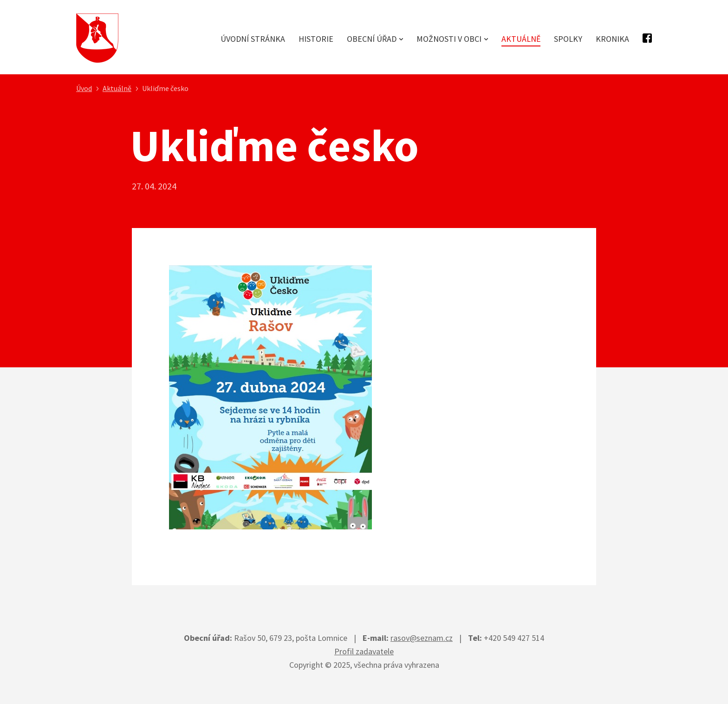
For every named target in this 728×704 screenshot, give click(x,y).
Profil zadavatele (364, 651)
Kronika (612, 39)
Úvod (84, 88)
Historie (316, 39)
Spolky (568, 39)
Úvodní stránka (253, 39)
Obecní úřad (372, 39)
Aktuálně (521, 39)
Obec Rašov (97, 38)
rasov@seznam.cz (422, 638)
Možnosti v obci (449, 39)
